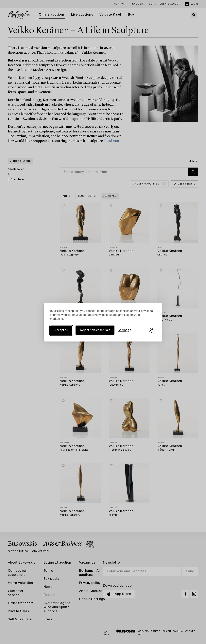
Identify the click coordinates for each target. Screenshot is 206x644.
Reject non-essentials (95, 330)
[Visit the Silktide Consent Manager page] (151, 330)
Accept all (61, 330)
